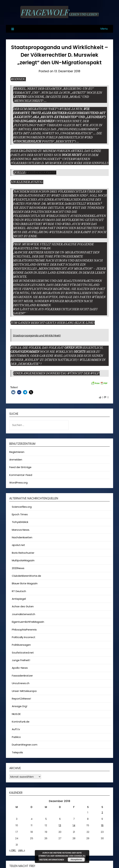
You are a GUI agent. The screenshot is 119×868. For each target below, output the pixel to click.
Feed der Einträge (20, 467)
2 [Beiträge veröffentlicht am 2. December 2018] (102, 812)
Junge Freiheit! (21, 660)
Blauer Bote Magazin (25, 583)
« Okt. (13, 850)
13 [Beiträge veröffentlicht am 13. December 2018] (60, 825)
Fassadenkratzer (41, 173)
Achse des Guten (23, 606)
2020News (18, 568)
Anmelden (16, 460)
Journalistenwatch (23, 614)
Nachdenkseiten (22, 537)
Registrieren (17, 452)
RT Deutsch (19, 591)
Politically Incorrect (24, 637)
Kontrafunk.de (21, 722)
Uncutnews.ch (21, 683)
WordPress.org (18, 483)
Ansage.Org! (20, 706)
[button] (13, 392)
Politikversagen (21, 645)
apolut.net (18, 545)
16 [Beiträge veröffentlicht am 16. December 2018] (102, 825)
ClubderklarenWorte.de (26, 576)
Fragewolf (44, 12)
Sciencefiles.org (22, 507)
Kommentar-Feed (21, 475)
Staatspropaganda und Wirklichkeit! (37, 336)
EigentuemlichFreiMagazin (28, 622)
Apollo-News (20, 668)
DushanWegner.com (25, 745)
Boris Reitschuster (23, 553)
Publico (16, 737)
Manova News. (21, 530)
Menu (104, 29)
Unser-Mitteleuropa (24, 691)
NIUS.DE (16, 714)
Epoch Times (20, 514)
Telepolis (17, 752)
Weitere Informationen (52, 860)
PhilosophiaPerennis (24, 630)
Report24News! (21, 699)
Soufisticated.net (23, 653)
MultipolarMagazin (23, 560)
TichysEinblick (20, 522)
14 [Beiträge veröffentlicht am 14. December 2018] (74, 825)
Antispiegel (19, 599)
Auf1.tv (16, 729)
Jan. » (22, 850)
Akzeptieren (76, 860)
